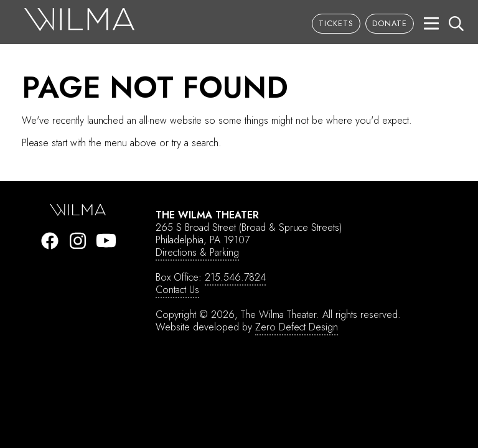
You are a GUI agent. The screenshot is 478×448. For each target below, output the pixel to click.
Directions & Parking (197, 252)
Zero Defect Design (297, 327)
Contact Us (177, 290)
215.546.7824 (235, 277)
